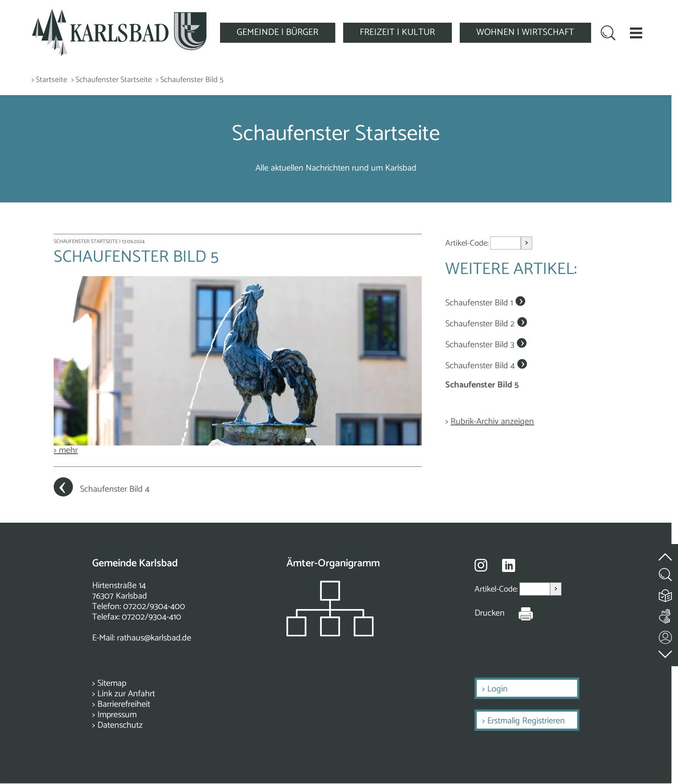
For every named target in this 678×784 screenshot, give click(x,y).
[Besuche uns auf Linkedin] (509, 566)
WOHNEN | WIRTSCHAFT (525, 32)
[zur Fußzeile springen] (666, 652)
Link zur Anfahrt (126, 694)
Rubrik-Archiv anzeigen (492, 422)
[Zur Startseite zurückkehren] (119, 14)
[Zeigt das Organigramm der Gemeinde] (330, 634)
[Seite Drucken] (519, 613)
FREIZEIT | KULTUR (397, 32)
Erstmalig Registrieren (526, 721)
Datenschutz (120, 725)
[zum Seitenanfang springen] (666, 552)
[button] (636, 33)
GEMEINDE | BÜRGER (277, 32)
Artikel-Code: (468, 243)
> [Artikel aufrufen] (527, 243)
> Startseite (49, 80)
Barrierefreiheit (124, 704)
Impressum (117, 715)
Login (497, 689)
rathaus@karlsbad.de (154, 638)
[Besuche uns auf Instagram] (481, 565)
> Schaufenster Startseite (112, 80)
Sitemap (112, 683)
